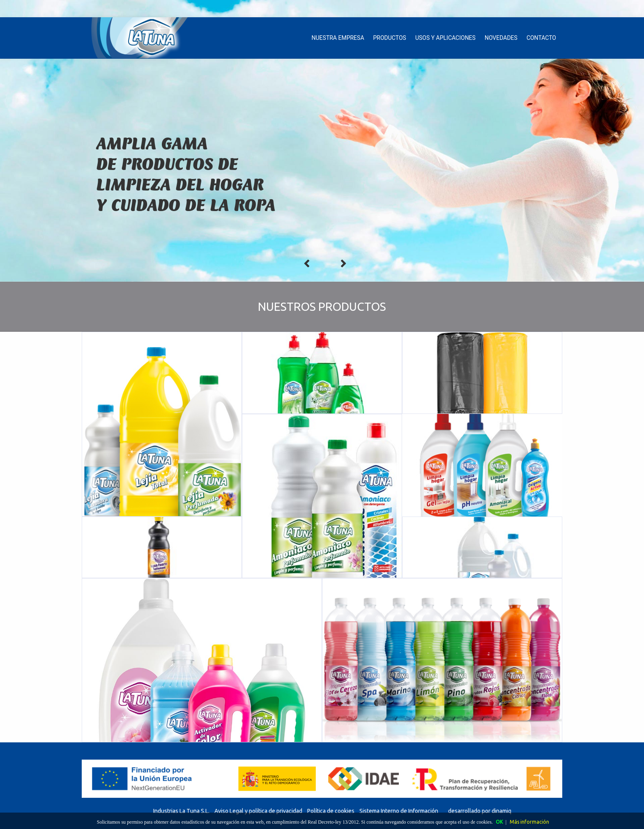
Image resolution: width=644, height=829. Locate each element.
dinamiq (501, 811)
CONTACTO (541, 38)
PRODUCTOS (390, 38)
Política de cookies (331, 811)
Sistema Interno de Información (399, 811)
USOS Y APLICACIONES (445, 38)
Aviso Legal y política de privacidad (258, 811)
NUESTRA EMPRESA (338, 38)
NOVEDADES (501, 38)
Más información (529, 822)
